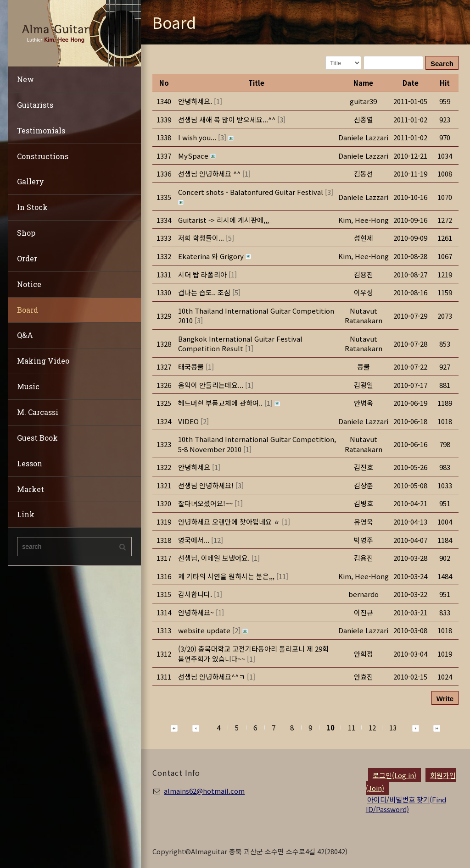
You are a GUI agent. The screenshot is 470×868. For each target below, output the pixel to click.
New (25, 79)
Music (28, 386)
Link (26, 514)
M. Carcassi (38, 412)
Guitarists (35, 105)
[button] (364, 220)
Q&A (25, 335)
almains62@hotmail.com (204, 791)
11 (352, 727)
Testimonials (41, 130)
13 (393, 727)
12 (372, 727)
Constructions (43, 156)
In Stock (32, 207)
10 (330, 727)
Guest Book (37, 438)
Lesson (30, 463)
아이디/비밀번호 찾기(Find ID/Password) (406, 804)
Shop (26, 233)
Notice (29, 284)
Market (31, 489)
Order (27, 258)
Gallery (31, 181)
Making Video (43, 361)
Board (28, 310)
